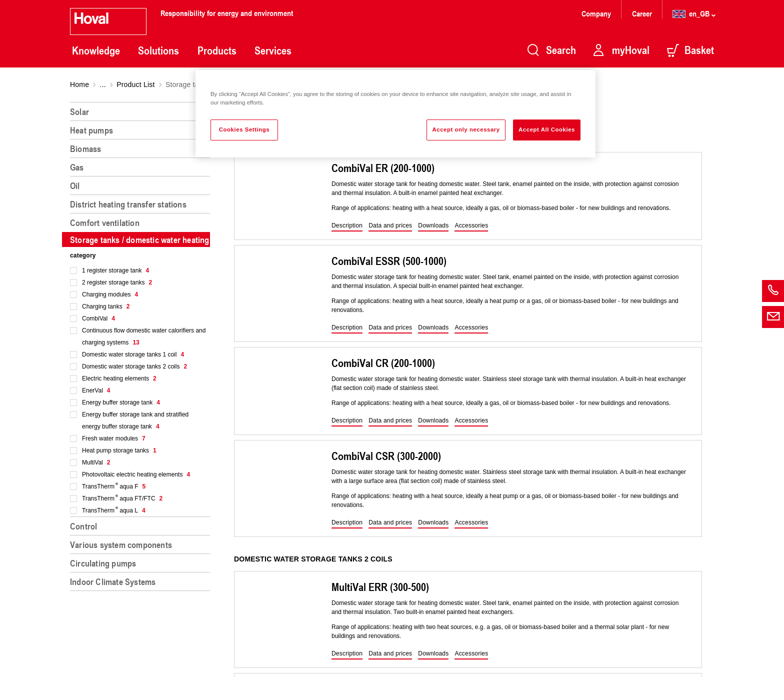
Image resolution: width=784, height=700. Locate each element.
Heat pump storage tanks (119, 450)
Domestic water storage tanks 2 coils (134, 366)
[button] (347, 226)
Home (79, 84)
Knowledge (96, 50)
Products (217, 50)
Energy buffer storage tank (121, 402)
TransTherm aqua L (114, 510)
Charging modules (110, 294)
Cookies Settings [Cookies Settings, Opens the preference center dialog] (244, 129)
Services (273, 50)
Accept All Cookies (547, 129)
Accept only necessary (466, 129)
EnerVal (96, 390)
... (103, 84)
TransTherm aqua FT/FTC (122, 498)
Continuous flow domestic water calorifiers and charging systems (144, 336)
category (83, 255)
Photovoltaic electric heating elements (136, 474)
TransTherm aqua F (114, 486)
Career (643, 13)
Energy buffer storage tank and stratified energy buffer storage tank (135, 420)
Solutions (158, 50)
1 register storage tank (115, 270)
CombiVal (98, 318)
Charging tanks (106, 306)
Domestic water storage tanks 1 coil (133, 354)
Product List (135, 84)
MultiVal (96, 462)
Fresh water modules (114, 438)
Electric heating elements (119, 378)
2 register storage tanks (117, 282)
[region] (142, 397)
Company (597, 13)
